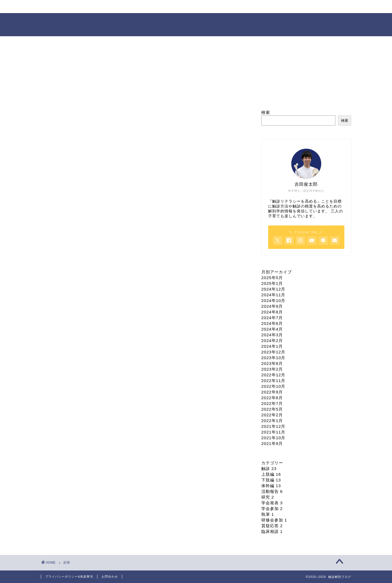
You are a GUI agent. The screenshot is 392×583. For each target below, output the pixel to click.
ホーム (66, 7)
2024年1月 (272, 346)
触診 (269, 468)
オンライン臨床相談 (215, 7)
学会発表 (272, 503)
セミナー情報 (165, 7)
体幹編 (271, 486)
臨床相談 (272, 531)
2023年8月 (272, 363)
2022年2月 (272, 415)
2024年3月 (272, 335)
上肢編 (271, 474)
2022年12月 (273, 375)
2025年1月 (272, 283)
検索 (266, 112)
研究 (268, 497)
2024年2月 (272, 341)
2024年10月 (273, 300)
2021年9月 (272, 443)
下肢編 (271, 480)
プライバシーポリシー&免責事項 (69, 576)
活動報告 (272, 491)
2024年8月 (272, 312)
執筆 (268, 514)
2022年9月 (272, 392)
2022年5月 (272, 409)
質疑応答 (272, 526)
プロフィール (116, 7)
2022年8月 (272, 398)
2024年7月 (272, 318)
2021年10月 (273, 438)
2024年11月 (273, 295)
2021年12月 (273, 426)
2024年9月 (272, 306)
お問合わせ (110, 576)
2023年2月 (272, 369)
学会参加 (272, 509)
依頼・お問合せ (265, 7)
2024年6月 (272, 323)
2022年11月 (273, 381)
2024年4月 (272, 329)
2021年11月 (273, 432)
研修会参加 (274, 520)
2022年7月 (272, 403)
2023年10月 (273, 358)
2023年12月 (273, 352)
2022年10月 (273, 386)
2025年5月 (272, 278)
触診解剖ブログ (196, 24)
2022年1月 (272, 421)
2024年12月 (273, 289)
